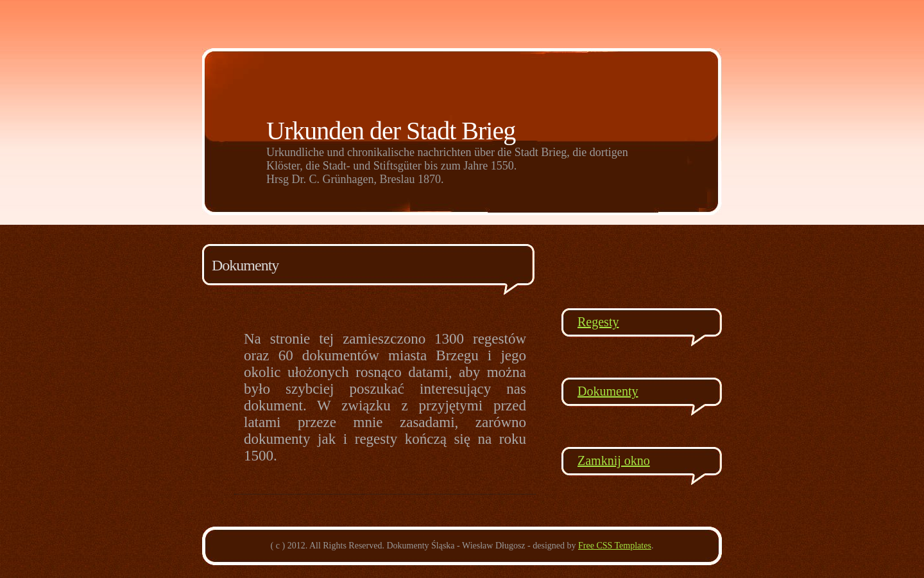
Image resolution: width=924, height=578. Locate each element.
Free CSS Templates (615, 546)
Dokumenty (608, 391)
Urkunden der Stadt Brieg (391, 131)
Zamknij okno (614, 460)
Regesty (598, 322)
